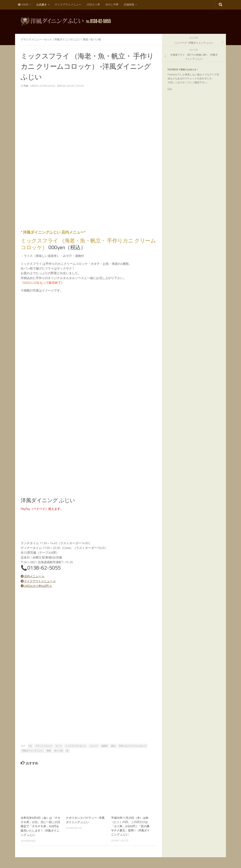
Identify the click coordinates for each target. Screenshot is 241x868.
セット (48, 39)
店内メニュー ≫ (34, 576)
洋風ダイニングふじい (67, 39)
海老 (85, 39)
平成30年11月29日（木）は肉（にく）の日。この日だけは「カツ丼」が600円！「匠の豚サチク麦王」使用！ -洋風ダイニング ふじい (130, 826)
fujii (26, 86)
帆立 (113, 746)
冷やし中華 (112, 5)
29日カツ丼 (93, 5)
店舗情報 (129, 5)
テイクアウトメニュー (68, 5)
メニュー (94, 746)
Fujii (170, 89)
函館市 (105, 746)
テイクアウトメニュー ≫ (40, 581)
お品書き (42, 5)
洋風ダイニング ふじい (33, 750)
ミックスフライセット (76, 746)
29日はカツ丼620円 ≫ (38, 586)
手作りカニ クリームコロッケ (133, 746)
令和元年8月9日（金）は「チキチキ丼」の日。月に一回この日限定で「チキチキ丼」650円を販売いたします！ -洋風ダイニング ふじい (41, 826)
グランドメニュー (31, 39)
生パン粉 (96, 39)
